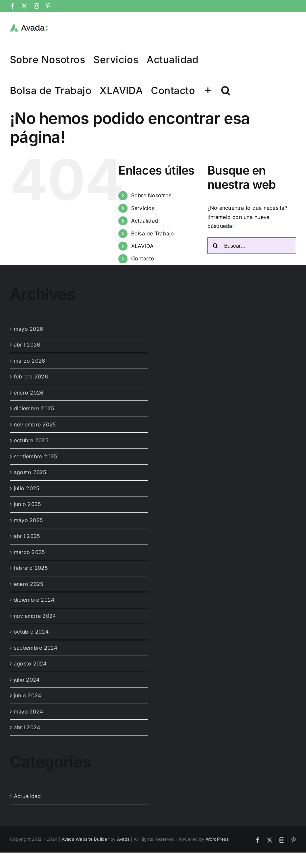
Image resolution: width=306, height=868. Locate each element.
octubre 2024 (31, 632)
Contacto (143, 258)
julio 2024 (27, 680)
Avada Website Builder (85, 839)
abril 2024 (27, 727)
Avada (123, 839)
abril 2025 (27, 536)
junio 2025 (27, 504)
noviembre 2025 (35, 424)
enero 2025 (29, 584)
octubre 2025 (31, 440)
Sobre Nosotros (151, 195)
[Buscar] (216, 246)
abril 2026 (27, 345)
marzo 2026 (29, 361)
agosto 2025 (30, 472)
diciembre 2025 (34, 408)
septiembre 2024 (36, 648)
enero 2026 (29, 393)
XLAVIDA (142, 246)
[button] (226, 90)
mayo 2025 (28, 520)
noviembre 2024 (35, 616)
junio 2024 (27, 695)
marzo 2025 (29, 552)
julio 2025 (27, 488)
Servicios (143, 208)
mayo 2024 (28, 711)
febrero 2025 (31, 568)
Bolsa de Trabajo (153, 233)
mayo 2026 (28, 329)
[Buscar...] (252, 246)
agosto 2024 (30, 663)
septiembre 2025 (36, 456)
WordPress (217, 839)
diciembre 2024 (34, 600)
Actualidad (145, 221)
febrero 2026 (31, 376)
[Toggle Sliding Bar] (208, 90)
